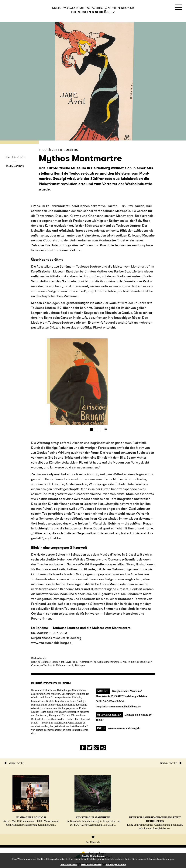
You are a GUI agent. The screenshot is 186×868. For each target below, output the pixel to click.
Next (90, 382)
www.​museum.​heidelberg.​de (51, 643)
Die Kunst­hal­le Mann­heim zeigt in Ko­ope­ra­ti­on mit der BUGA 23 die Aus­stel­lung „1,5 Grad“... (93, 801)
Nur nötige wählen (116, 864)
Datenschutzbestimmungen (160, 859)
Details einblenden (91, 864)
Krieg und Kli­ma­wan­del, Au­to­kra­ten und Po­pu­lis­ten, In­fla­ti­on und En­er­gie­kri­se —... (155, 802)
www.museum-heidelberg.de (124, 728)
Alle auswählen (69, 864)
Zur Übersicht (93, 840)
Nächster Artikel (171, 763)
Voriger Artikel (14, 763)
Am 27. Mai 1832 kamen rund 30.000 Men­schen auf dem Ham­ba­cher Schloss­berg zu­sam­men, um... (31, 801)
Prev (62, 382)
